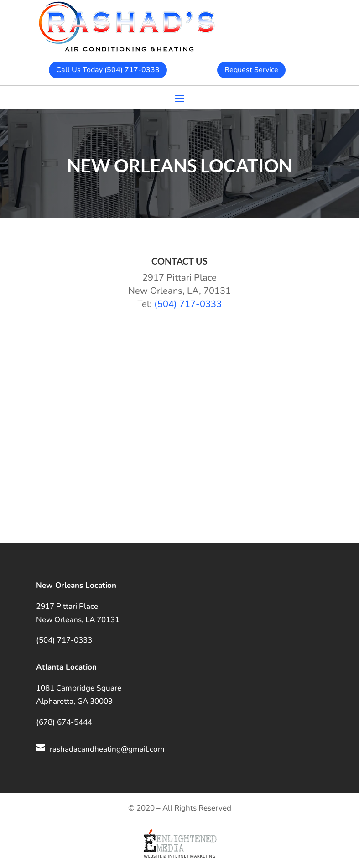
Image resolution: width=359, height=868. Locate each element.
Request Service (251, 70)
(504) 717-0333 (188, 304)
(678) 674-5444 (64, 722)
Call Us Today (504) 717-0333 (108, 70)
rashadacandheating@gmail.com (107, 749)
